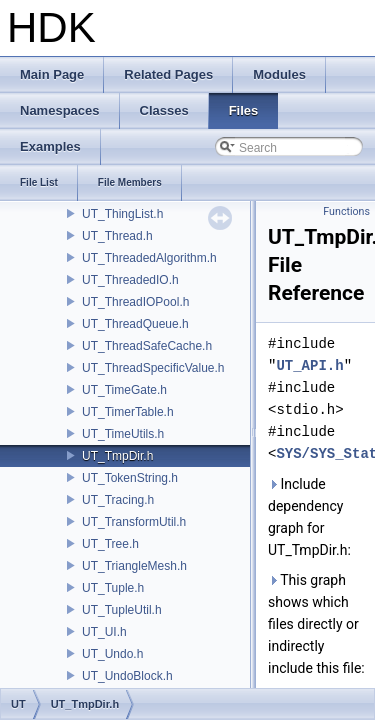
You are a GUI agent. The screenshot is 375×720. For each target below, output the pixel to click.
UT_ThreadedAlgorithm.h (149, 258)
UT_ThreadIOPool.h (135, 302)
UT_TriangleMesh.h (134, 566)
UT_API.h (309, 365)
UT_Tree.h (110, 544)
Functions (346, 211)
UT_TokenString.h (130, 478)
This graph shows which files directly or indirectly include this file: (316, 624)
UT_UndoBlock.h (127, 676)
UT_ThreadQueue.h (135, 324)
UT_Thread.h (117, 236)
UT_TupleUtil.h (122, 610)
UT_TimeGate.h (124, 390)
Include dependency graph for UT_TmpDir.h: (309, 517)
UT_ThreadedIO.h (130, 280)
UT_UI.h (104, 632)
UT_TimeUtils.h (123, 434)
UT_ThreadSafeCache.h (147, 346)
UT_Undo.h (112, 654)
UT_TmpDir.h (117, 456)
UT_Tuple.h (113, 588)
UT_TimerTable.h (128, 412)
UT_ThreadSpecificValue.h (153, 368)
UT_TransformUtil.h (134, 522)
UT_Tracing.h (118, 500)
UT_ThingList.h (122, 214)
